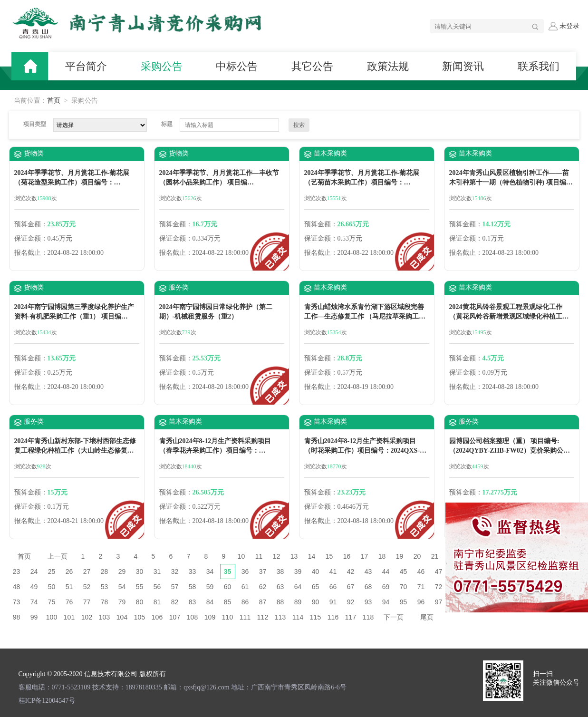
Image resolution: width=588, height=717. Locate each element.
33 (193, 572)
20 (417, 556)
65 (316, 587)
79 (122, 602)
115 (315, 617)
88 (280, 602)
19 (400, 556)
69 (386, 587)
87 (263, 602)
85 (228, 602)
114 (298, 617)
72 (439, 587)
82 (175, 602)
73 (17, 602)
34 (210, 572)
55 (140, 587)
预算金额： (31, 224)
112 (263, 617)
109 (210, 617)
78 (105, 602)
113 (280, 617)
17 (365, 556)
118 (368, 617)
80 (140, 602)
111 (245, 617)
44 (386, 572)
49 (34, 587)
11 (259, 556)
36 (245, 572)
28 (105, 572)
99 (34, 617)
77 (87, 602)
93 (368, 602)
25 (52, 572)
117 (351, 617)
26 (69, 572)
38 (280, 572)
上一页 (58, 556)
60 (228, 587)
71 (421, 587)
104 (122, 617)
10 (241, 556)
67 (351, 587)
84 (210, 602)
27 (87, 572)
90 (316, 602)
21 (435, 556)
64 (298, 587)
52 (87, 587)
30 (140, 572)
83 (193, 602)
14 (312, 556)
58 (193, 587)
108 (192, 617)
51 (69, 587)
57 (175, 587)
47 (439, 572)
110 (227, 617)
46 (421, 572)
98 (17, 617)
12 (277, 556)
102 (87, 617)
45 (404, 572)
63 (280, 587)
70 (404, 587)
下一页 (394, 617)
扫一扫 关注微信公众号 (556, 678)
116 (333, 617)
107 (175, 617)
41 (333, 572)
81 (157, 602)
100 (52, 617)
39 (298, 572)
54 (122, 587)
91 (333, 602)
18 (382, 556)
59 (210, 587)
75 (52, 602)
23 (17, 572)
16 (347, 556)
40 (316, 572)
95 (404, 602)
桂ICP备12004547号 (47, 701)
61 (245, 587)
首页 (54, 101)
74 (34, 602)
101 (69, 617)
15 (329, 556)
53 (105, 587)
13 (294, 556)
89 (298, 602)
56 (157, 587)
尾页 (427, 617)
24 (34, 572)
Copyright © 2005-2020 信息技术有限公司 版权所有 (92, 674)
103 (104, 617)
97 (439, 602)
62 (263, 587)
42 (351, 572)
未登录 (564, 26)
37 (263, 572)
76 (69, 602)
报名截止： (31, 253)
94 (386, 602)
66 (333, 587)
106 (157, 617)
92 (351, 602)
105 (140, 617)
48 (17, 587)
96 (421, 602)
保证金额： (31, 238)
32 (175, 572)
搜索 (299, 125)
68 (368, 587)
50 (52, 587)
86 (245, 602)
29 (122, 572)
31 (157, 572)
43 (368, 572)
